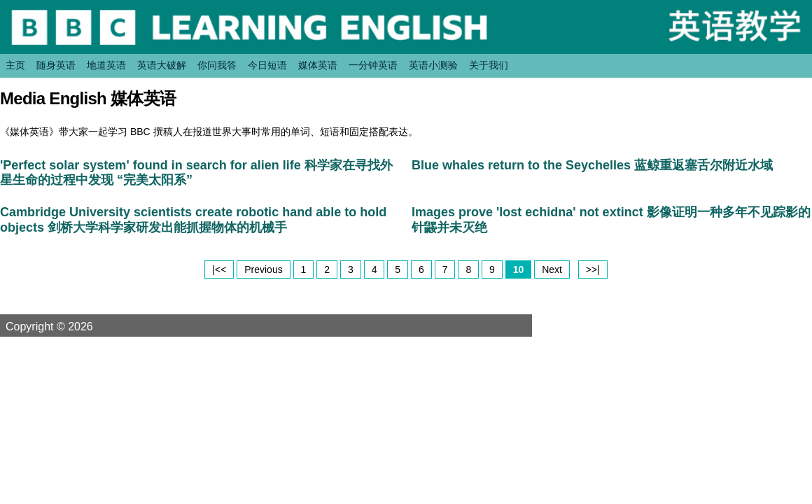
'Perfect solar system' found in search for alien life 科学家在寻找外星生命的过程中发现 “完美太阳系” (196, 173)
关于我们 (489, 65)
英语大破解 (162, 65)
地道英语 (106, 65)
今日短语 (267, 65)
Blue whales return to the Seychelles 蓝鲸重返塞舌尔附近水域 (592, 165)
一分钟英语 (373, 65)
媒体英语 (318, 65)
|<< (219, 269)
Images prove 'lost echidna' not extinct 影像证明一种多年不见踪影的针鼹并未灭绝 (611, 220)
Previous (263, 269)
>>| (593, 269)
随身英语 (56, 65)
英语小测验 (433, 65)
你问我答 (217, 65)
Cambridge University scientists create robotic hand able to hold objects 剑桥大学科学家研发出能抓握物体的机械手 (193, 220)
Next (552, 269)
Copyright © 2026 (66, 326)
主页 (15, 65)
